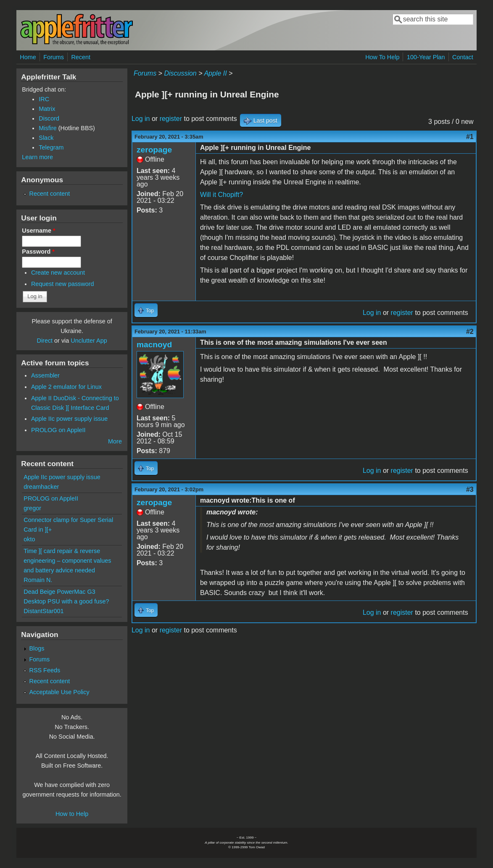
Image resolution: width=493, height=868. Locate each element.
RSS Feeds (45, 670)
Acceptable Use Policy (59, 692)
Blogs (37, 648)
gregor (32, 508)
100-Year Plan (426, 57)
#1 (470, 137)
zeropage (154, 150)
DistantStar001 (43, 611)
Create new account (58, 273)
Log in (141, 119)
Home (28, 57)
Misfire (47, 128)
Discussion (180, 73)
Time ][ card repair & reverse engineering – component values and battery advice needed (67, 561)
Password (38, 252)
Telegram (51, 147)
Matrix (47, 109)
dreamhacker (41, 487)
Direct (45, 341)
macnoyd (154, 345)
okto (29, 539)
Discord (49, 118)
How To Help (382, 57)
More (115, 441)
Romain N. (38, 580)
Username (38, 231)
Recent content (50, 194)
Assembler (45, 375)
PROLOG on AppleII (58, 430)
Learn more (37, 157)
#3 (470, 489)
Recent (81, 57)
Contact (463, 57)
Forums (54, 57)
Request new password (63, 284)
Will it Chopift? (221, 195)
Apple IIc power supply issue (69, 419)
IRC (44, 99)
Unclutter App (89, 341)
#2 (470, 332)
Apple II (215, 73)
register (171, 119)
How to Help (72, 814)
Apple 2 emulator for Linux (66, 387)
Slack (46, 138)
